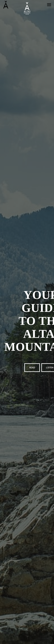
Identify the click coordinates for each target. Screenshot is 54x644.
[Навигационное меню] (49, 5)
